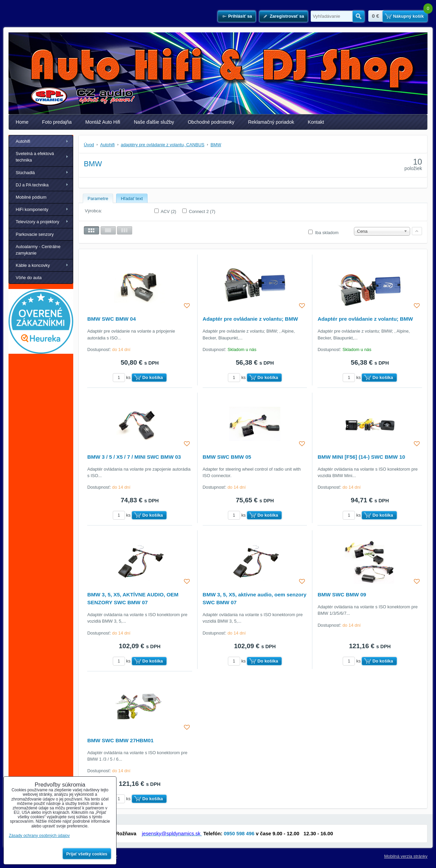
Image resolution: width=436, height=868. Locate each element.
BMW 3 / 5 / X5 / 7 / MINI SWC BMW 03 (134, 457)
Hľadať (359, 16)
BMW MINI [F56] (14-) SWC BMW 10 (361, 457)
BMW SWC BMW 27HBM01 (120, 740)
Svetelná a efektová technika (35, 157)
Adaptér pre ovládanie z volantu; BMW (250, 319)
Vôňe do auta (29, 278)
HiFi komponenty (32, 209)
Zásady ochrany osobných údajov (39, 836)
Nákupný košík (408, 16)
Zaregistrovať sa (287, 16)
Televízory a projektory (37, 222)
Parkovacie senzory (35, 234)
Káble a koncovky (33, 265)
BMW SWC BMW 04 (112, 319)
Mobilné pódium (31, 197)
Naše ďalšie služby (154, 122)
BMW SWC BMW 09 (342, 595)
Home (22, 122)
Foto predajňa (57, 122)
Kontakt (316, 122)
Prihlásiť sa (240, 16)
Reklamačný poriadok (271, 122)
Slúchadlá (25, 173)
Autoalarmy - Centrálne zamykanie (38, 250)
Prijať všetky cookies (87, 854)
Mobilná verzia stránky (406, 856)
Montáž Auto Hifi (103, 122)
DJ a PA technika (32, 185)
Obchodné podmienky (211, 122)
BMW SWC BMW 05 (227, 457)
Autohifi (23, 141)
